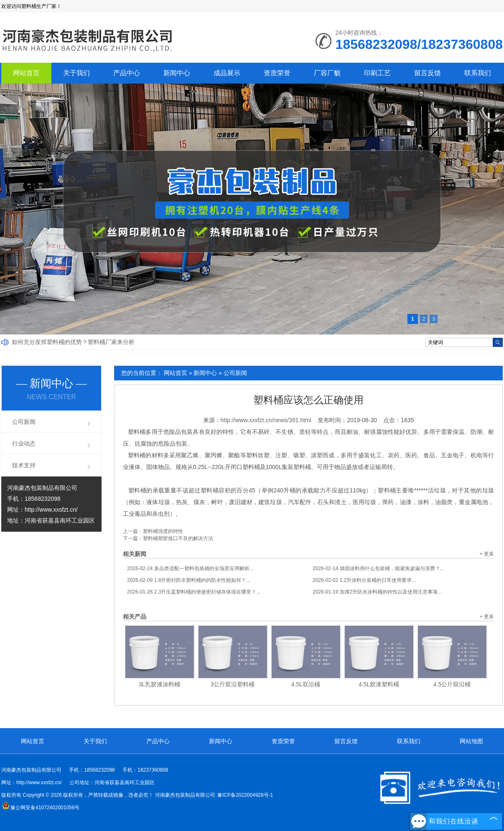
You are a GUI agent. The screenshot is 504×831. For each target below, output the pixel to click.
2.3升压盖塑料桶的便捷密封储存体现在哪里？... (194, 592)
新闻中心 (177, 73)
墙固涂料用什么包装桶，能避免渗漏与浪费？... (378, 568)
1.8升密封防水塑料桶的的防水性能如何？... (189, 580)
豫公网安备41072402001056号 (41, 808)
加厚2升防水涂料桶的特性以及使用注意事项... (377, 592)
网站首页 (26, 73)
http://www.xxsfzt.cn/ (51, 510)
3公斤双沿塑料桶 (233, 684)
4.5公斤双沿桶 (452, 684)
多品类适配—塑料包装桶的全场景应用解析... (190, 568)
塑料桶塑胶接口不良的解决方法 (178, 538)
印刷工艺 (377, 73)
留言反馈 (428, 73)
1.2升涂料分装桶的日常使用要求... (364, 580)
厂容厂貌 (327, 73)
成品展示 (227, 73)
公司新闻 (235, 373)
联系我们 (478, 73)
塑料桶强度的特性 (163, 531)
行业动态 (24, 444)
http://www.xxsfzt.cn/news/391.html (266, 420)
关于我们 (76, 73)
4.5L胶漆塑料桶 (379, 684)
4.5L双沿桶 (306, 684)
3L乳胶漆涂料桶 (160, 684)
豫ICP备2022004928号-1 (245, 795)
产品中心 (127, 73)
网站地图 (471, 741)
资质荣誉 (277, 73)
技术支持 (24, 465)
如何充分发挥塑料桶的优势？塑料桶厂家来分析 (73, 342)
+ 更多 (487, 554)
